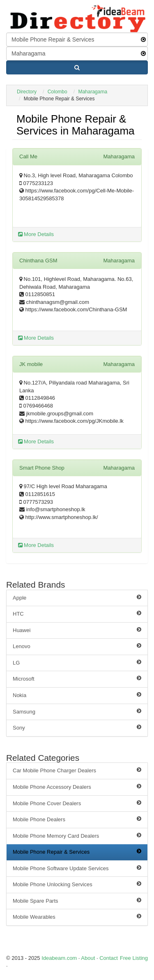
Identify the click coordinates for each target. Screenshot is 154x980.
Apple (77, 598)
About (88, 958)
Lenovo (77, 646)
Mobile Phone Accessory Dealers (77, 787)
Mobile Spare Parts (77, 901)
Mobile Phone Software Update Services (77, 868)
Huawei (77, 630)
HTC (77, 614)
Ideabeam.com (59, 958)
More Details (36, 234)
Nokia (77, 695)
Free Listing (134, 958)
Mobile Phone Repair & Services (77, 852)
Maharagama (93, 92)
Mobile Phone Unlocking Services (77, 884)
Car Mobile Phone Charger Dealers (77, 770)
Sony (77, 727)
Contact (109, 958)
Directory (27, 92)
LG (77, 663)
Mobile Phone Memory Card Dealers (77, 836)
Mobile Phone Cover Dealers (77, 803)
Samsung (77, 711)
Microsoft (77, 679)
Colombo (57, 92)
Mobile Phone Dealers (77, 819)
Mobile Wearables (77, 917)
